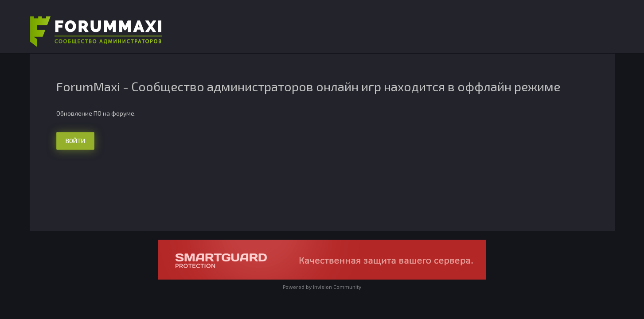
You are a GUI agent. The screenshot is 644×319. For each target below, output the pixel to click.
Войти (75, 141)
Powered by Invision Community (322, 287)
